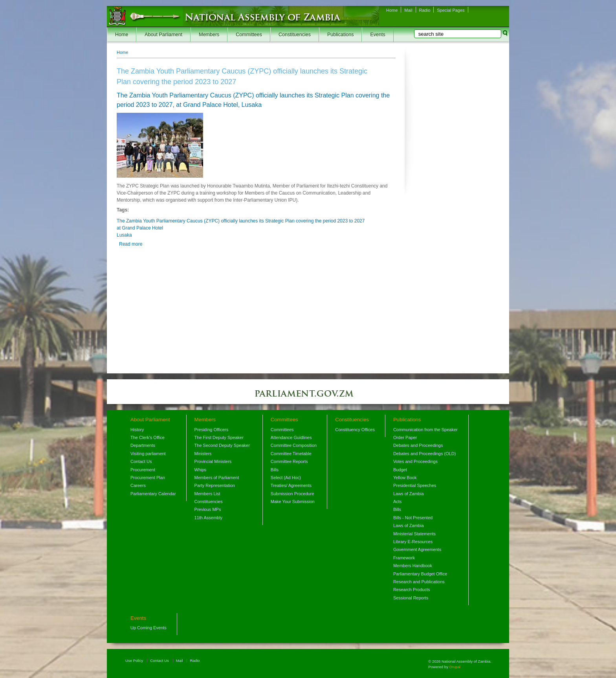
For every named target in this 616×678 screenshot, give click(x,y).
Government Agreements (417, 549)
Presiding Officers (212, 430)
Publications (340, 35)
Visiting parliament (148, 454)
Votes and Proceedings (415, 461)
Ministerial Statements (414, 534)
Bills (275, 470)
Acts (397, 502)
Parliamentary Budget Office (420, 574)
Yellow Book (405, 478)
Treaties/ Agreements (291, 485)
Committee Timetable (291, 454)
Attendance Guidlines (291, 437)
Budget (400, 470)
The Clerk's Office (148, 437)
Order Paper (405, 437)
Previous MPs (208, 509)
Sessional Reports (411, 598)
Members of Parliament (217, 478)
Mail (408, 10)
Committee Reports (289, 461)
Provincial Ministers (213, 461)
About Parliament (163, 35)
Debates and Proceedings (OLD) (425, 454)
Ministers (203, 454)
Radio (425, 10)
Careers (138, 485)
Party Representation (215, 485)
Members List (207, 494)
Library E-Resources (413, 542)
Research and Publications (419, 582)
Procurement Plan (148, 478)
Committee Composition (294, 445)
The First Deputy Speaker (219, 437)
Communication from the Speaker (425, 430)
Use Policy (134, 661)
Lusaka (124, 235)
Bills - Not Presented (413, 518)
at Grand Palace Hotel (140, 228)
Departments (143, 445)
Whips (201, 470)
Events (378, 35)
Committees (249, 35)
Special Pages (451, 10)
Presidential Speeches (415, 485)
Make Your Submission (293, 502)
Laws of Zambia (409, 494)
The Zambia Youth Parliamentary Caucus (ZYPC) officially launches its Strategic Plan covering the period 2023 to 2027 (241, 221)
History (137, 430)
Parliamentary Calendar (153, 494)
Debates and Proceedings (418, 445)
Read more (131, 244)
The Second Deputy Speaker (222, 445)
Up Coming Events (148, 628)
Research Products (412, 590)
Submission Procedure (292, 494)
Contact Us (141, 461)
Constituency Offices (355, 430)
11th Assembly (209, 518)
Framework (404, 558)
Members (209, 35)
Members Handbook (413, 566)
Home (392, 10)
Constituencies (295, 35)
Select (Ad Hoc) (286, 478)
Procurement (143, 470)
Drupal (455, 667)
